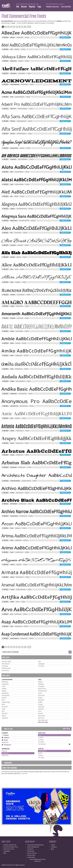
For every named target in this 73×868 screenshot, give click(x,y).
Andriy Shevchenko (21, 590)
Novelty (4, 698)
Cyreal (17, 269)
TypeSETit (20, 245)
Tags (39, 7)
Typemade (17, 418)
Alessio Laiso (18, 233)
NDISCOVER (18, 540)
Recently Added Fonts (10, 845)
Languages (41, 664)
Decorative (41, 695)
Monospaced (6, 695)
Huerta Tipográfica (20, 97)
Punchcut (18, 343)
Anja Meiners (20, 37)
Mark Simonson (24, 406)
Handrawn (41, 707)
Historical (41, 709)
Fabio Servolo (20, 306)
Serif (3, 711)
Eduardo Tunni (19, 369)
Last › (29, 27)
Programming (6, 702)
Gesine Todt (20, 318)
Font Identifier (66, 7)
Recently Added (6, 662)
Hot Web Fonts (6, 668)
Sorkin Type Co (20, 577)
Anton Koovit (18, 614)
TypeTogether (22, 73)
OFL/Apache (6, 745)
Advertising (30, 851)
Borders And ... (42, 689)
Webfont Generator (53, 7)
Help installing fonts (33, 847)
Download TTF (65, 49)
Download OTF (65, 37)
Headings (41, 684)
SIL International (23, 394)
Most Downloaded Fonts (11, 847)
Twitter (53, 845)
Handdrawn (5, 693)
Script (3, 709)
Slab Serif (4, 714)
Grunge (40, 704)
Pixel (3, 700)
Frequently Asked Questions (35, 845)
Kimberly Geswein (26, 481)
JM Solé (19, 257)
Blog (52, 849)
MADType (17, 49)
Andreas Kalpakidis (22, 109)
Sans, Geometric (43, 720)
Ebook (5, 740)
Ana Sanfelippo (21, 295)
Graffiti (40, 702)
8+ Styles (41, 740)
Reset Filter (66, 729)
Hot (18, 7)
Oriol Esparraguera (22, 121)
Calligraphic (5, 684)
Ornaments (42, 716)
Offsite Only (5, 755)
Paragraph (41, 686)
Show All (4, 751)
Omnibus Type (20, 493)
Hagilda (16, 196)
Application (5, 742)
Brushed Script (43, 691)
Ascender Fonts (19, 552)
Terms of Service (32, 853)
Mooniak (21, 61)
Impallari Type (19, 356)
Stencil (4, 716)
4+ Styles (41, 737)
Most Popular (6, 664)
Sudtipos (22, 148)
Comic (4, 686)
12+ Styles (41, 742)
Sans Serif (5, 707)
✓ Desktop (5, 735)
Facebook (54, 847)
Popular (32, 7)
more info (24, 774)
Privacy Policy (31, 855)
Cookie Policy (31, 857)
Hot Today (5, 666)
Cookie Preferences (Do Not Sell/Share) (37, 860)
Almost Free (5, 671)
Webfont (5, 738)
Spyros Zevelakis (19, 172)
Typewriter (5, 718)
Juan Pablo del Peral (22, 209)
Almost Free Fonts (9, 849)
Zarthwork (18, 528)
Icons (40, 711)
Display (4, 691)
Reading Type (24, 84)
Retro (3, 704)
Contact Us (30, 849)
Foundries (41, 666)
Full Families (42, 744)
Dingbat (4, 689)
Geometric (41, 700)
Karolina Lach (20, 455)
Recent (24, 7)
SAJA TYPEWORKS (23, 159)
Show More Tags (43, 722)
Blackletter (5, 682)
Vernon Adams (19, 331)
